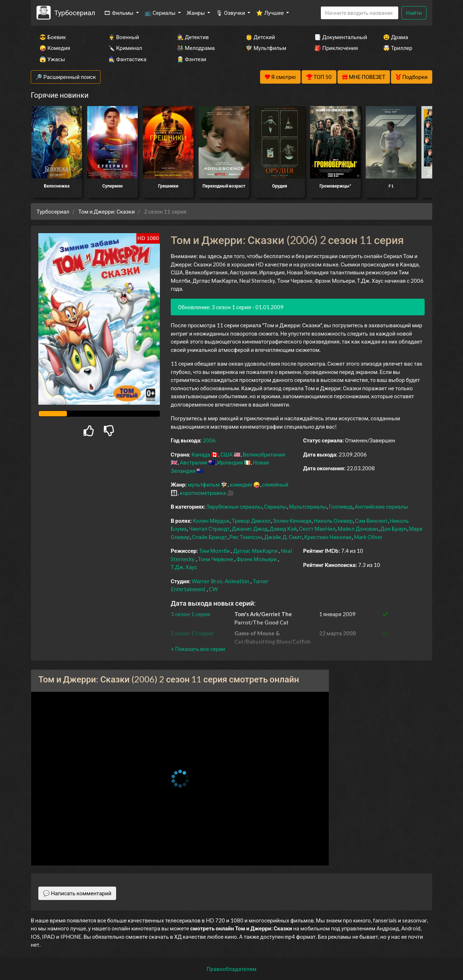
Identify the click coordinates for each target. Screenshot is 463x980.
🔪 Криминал (125, 48)
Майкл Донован (358, 529)
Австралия (194, 462)
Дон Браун (394, 529)
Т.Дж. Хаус (184, 567)
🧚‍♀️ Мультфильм (266, 48)
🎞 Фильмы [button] (119, 13)
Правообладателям (231, 969)
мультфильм (204, 484)
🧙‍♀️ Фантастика (127, 59)
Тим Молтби (214, 551)
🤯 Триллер (398, 48)
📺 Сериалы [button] (161, 13)
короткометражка (203, 493)
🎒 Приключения (336, 48)
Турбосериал (75, 12)
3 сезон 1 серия (190, 614)
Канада (201, 454)
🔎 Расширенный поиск (66, 77)
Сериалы (275, 506)
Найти (414, 13)
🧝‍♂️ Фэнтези (192, 59)
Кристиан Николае (328, 537)
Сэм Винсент (371, 521)
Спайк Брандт (210, 537)
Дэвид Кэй (283, 529)
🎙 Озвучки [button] (231, 13)
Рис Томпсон (246, 537)
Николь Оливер (333, 521)
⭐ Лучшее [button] (270, 13)
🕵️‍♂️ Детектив (193, 37)
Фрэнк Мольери (256, 559)
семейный (275, 484)
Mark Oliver (368, 537)
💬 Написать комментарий (77, 893)
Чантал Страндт (209, 529)
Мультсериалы (308, 506)
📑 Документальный (339, 37)
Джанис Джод (250, 529)
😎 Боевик (53, 37)
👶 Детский (260, 37)
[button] (198, 649)
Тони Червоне (215, 559)
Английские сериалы (381, 506)
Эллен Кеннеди (292, 521)
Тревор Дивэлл (251, 521)
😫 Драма (396, 37)
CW (213, 589)
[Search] (360, 13)
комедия (241, 484)
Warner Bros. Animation (220, 581)
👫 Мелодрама (196, 48)
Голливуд (341, 506)
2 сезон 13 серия (192, 633)
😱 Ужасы (52, 59)
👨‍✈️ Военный (124, 37)
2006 (209, 440)
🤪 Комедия (55, 48)
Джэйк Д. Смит (283, 537)
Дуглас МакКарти (255, 551)
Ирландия (230, 462)
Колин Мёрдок (211, 521)
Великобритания (264, 454)
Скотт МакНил (317, 529)
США (226, 454)
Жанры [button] (196, 13)
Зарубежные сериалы (234, 506)
